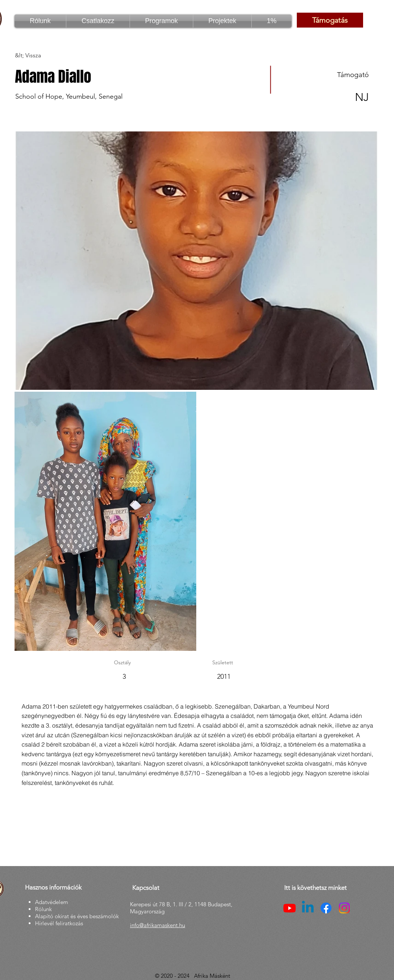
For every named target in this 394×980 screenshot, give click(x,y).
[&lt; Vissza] (41, 55)
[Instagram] (344, 908)
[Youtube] (290, 908)
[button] (161, 21)
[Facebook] (326, 908)
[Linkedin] (308, 908)
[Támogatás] (330, 20)
